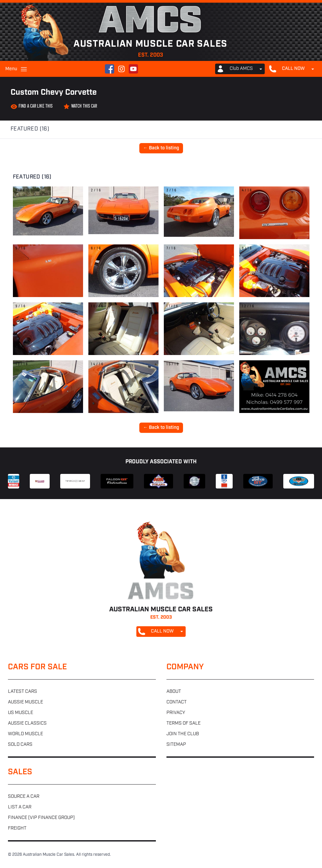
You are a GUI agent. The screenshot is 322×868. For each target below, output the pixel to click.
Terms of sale (184, 723)
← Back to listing (161, 148)
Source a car (24, 797)
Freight (17, 828)
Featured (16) (30, 129)
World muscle (25, 734)
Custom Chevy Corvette (54, 93)
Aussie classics (27, 723)
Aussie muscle (25, 702)
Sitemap (176, 745)
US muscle (21, 713)
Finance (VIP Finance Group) (41, 818)
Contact (177, 702)
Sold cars (20, 745)
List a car (20, 807)
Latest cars (23, 692)
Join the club (183, 734)
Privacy (176, 713)
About (174, 692)
